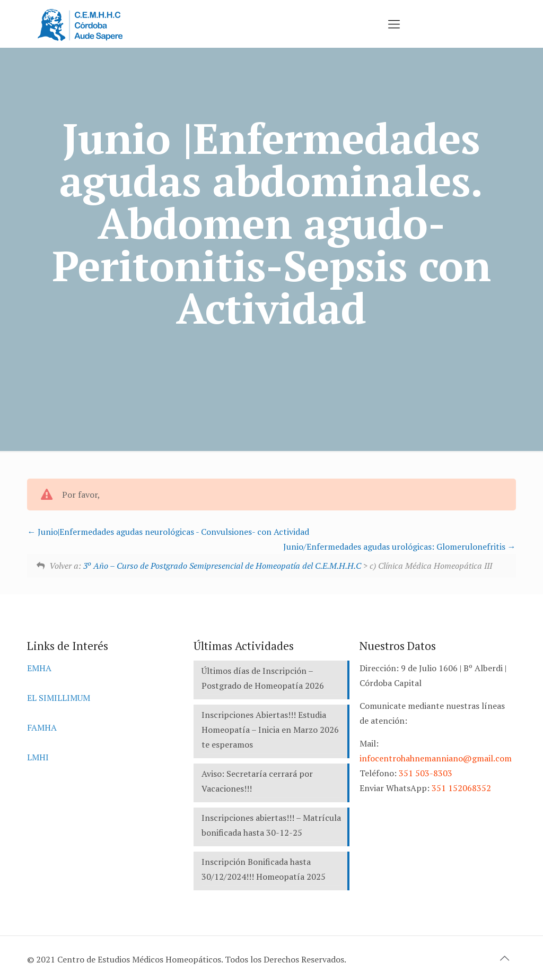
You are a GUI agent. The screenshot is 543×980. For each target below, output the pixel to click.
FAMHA (42, 727)
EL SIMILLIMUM (59, 698)
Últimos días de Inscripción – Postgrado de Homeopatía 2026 (263, 678)
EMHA (39, 668)
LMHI (38, 757)
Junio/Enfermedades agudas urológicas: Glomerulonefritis (400, 547)
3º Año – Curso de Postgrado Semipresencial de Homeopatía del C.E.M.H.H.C (222, 566)
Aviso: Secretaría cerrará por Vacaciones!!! (257, 781)
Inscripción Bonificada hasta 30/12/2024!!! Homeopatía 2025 (264, 869)
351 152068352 (461, 788)
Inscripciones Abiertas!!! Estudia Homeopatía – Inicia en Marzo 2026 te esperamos (270, 730)
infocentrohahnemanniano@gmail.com (436, 758)
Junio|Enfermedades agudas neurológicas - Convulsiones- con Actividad (168, 532)
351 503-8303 (426, 773)
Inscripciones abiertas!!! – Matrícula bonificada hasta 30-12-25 (271, 825)
